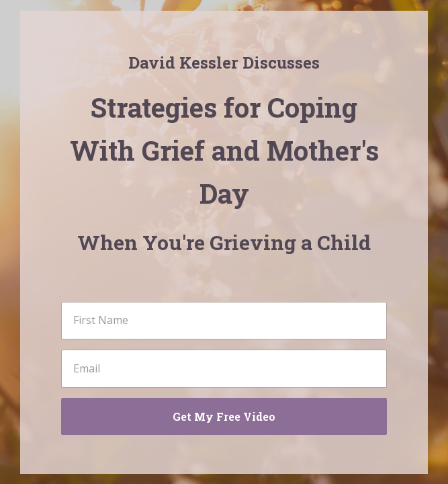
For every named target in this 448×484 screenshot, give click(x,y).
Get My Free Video (224, 416)
